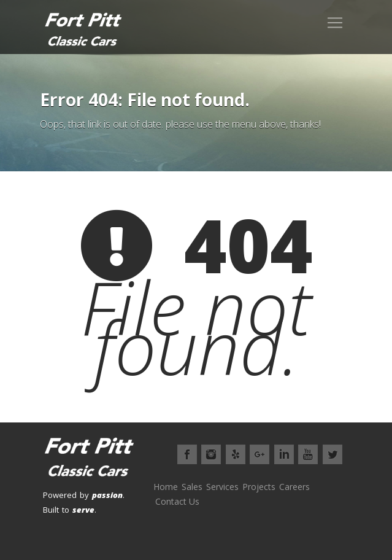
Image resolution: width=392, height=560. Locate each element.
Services (222, 487)
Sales (192, 487)
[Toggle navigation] (335, 23)
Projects (259, 487)
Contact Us (177, 501)
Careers (294, 487)
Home (166, 487)
